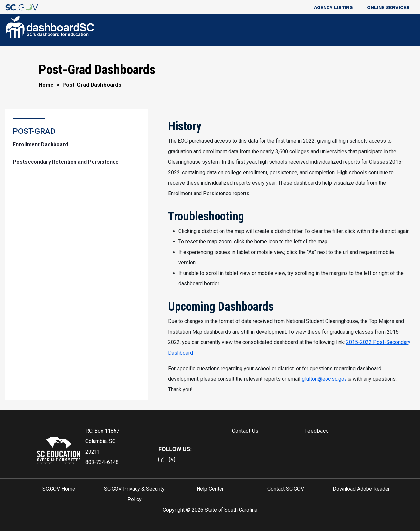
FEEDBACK (390, 31)
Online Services (388, 7)
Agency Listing (333, 7)
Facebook (161, 460)
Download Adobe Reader (361, 489)
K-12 (315, 31)
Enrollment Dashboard (40, 144)
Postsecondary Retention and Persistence (66, 162)
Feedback (316, 431)
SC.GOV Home (59, 489)
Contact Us (245, 431)
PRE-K (292, 31)
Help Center (210, 489)
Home (46, 85)
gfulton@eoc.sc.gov (326, 379)
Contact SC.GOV (286, 489)
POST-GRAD (349, 31)
